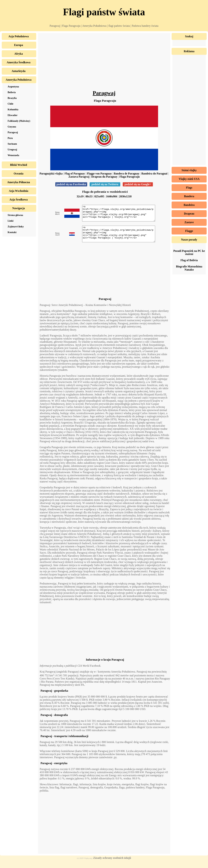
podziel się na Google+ (138, 184)
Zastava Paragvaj (79, 177)
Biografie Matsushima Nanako (189, 268)
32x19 (80, 196)
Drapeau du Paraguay (104, 177)
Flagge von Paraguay (99, 174)
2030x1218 (125, 196)
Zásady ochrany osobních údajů (112, 864)
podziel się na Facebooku (71, 184)
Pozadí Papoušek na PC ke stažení (189, 252)
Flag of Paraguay (75, 174)
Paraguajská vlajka (51, 174)
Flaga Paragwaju (130, 177)
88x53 (89, 196)
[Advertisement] (104, 62)
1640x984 (112, 196)
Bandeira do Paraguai (154, 174)
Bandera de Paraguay (127, 174)
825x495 (99, 196)
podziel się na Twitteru (105, 184)
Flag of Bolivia (189, 260)
